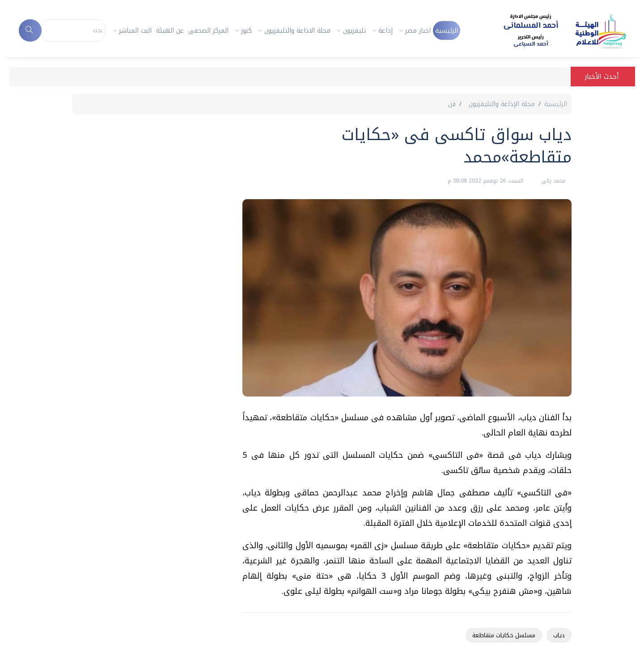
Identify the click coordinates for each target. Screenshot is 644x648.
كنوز (246, 31)
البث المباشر (135, 31)
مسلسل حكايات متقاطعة (504, 635)
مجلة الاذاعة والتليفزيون (297, 31)
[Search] (74, 30)
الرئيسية (447, 31)
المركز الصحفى (208, 31)
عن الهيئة (170, 31)
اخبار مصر (418, 31)
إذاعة (386, 31)
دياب (559, 635)
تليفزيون (354, 31)
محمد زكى (553, 181)
